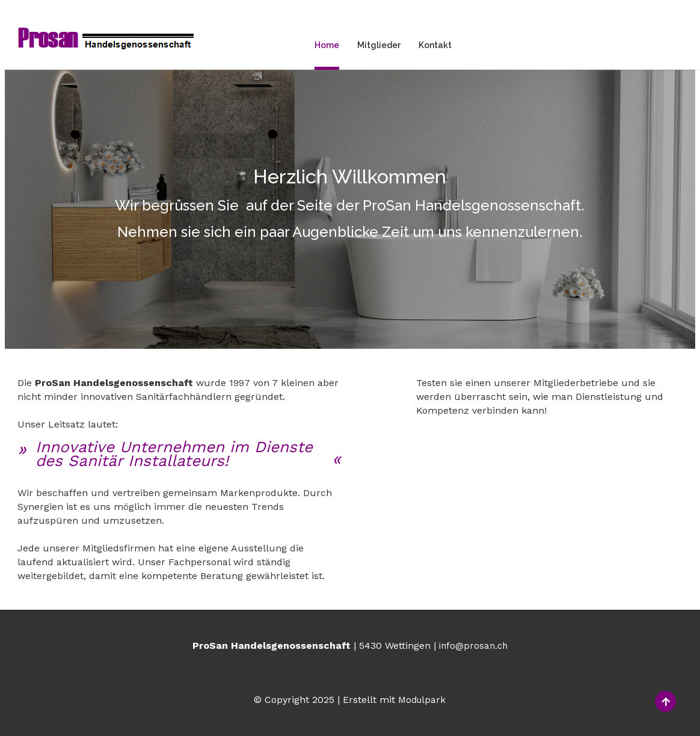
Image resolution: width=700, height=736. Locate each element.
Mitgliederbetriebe (473, 444)
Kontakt (435, 45)
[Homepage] (106, 40)
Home (327, 45)
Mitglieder (379, 45)
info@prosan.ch (473, 646)
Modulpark (422, 700)
